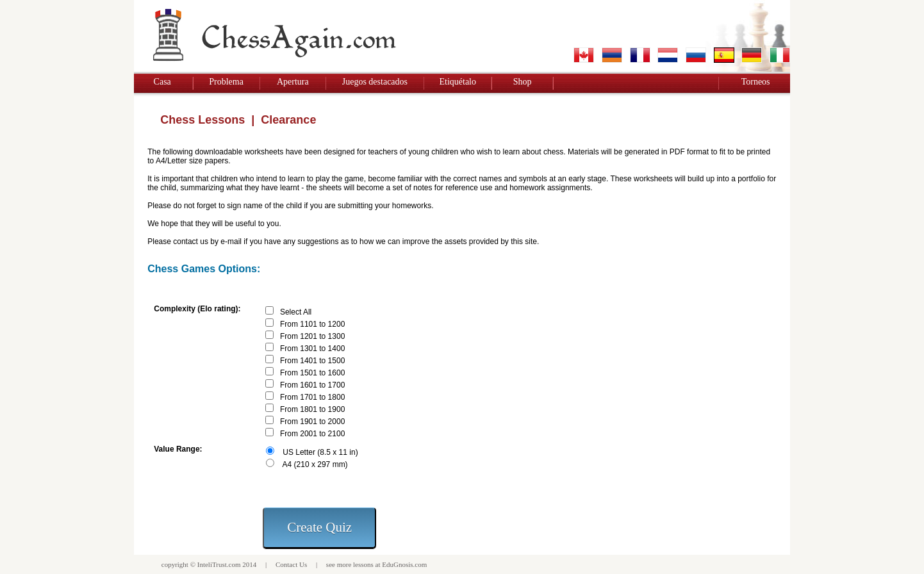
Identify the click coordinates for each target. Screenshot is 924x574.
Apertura (293, 82)
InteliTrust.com (219, 564)
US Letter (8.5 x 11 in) (320, 452)
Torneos (756, 82)
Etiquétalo (458, 82)
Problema (226, 82)
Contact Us (291, 564)
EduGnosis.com (404, 564)
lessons (363, 564)
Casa (162, 82)
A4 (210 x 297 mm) (315, 464)
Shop (523, 82)
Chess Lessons (202, 120)
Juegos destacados (375, 82)
